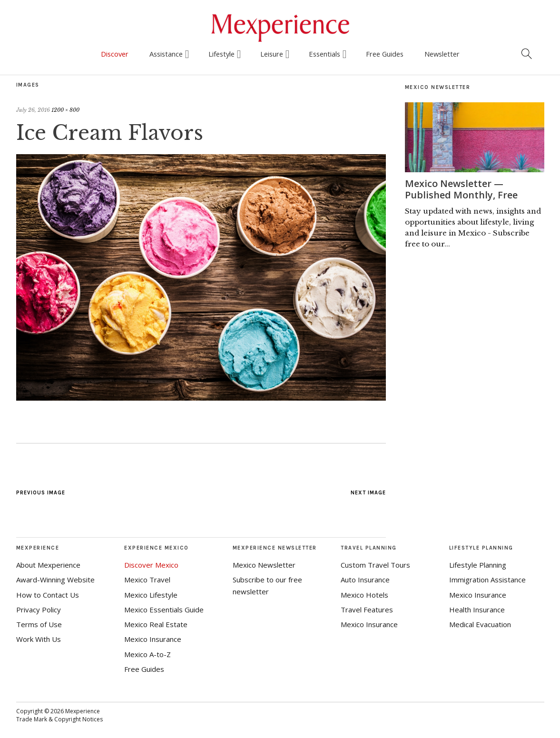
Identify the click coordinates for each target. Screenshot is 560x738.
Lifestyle (221, 54)
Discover (115, 54)
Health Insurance (477, 610)
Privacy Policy (39, 610)
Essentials (324, 54)
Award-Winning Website (55, 580)
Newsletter (442, 54)
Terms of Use (39, 624)
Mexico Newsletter (264, 565)
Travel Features (367, 610)
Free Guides (385, 54)
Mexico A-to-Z (147, 654)
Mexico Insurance (153, 639)
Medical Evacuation (480, 624)
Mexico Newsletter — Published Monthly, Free (461, 189)
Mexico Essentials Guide (164, 610)
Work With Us (39, 639)
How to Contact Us (48, 595)
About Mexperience (48, 565)
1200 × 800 (65, 110)
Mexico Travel (147, 580)
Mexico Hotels (364, 595)
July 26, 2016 (33, 110)
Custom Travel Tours (375, 565)
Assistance (166, 54)
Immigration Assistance (487, 580)
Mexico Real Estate (156, 624)
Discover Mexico (151, 565)
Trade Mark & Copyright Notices (59, 719)
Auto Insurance (365, 580)
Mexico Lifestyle (151, 595)
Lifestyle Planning (478, 565)
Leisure (272, 54)
